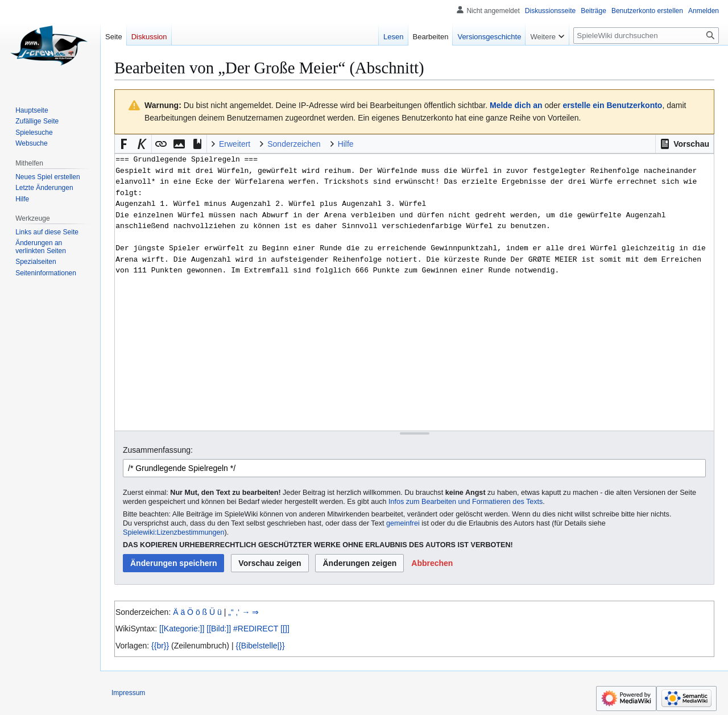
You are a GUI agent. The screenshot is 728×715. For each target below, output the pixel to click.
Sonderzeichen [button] (294, 144)
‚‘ (238, 612)
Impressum (128, 693)
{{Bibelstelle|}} (260, 646)
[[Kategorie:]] (182, 629)
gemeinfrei (403, 523)
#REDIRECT (256, 629)
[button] (684, 144)
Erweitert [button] (235, 144)
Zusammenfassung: (158, 450)
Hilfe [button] (346, 144)
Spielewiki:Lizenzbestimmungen (174, 532)
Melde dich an (516, 105)
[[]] (285, 629)
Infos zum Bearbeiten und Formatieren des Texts (466, 502)
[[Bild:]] (219, 629)
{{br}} (160, 646)
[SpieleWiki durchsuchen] (646, 36)
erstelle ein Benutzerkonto (612, 105)
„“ (231, 612)
